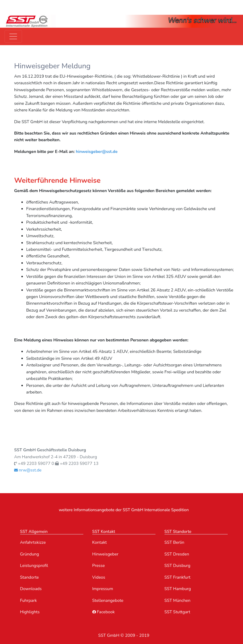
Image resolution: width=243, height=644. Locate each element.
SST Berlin (174, 542)
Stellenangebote (108, 600)
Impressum (103, 589)
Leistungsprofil (34, 566)
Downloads (31, 589)
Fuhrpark (29, 600)
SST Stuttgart (177, 612)
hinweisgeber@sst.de (97, 152)
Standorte (29, 577)
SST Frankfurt (178, 577)
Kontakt (100, 542)
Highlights (30, 612)
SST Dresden (177, 554)
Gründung (30, 554)
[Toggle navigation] (13, 36)
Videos (99, 577)
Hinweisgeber (105, 554)
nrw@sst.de (28, 470)
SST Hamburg (178, 589)
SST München (178, 600)
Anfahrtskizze (33, 542)
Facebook (104, 612)
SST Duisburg (177, 566)
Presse (99, 566)
